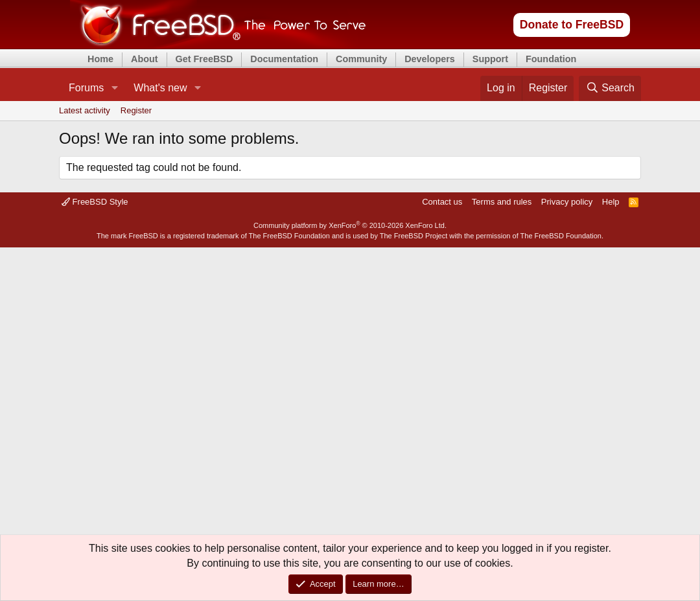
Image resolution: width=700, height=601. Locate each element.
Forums (86, 88)
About (145, 59)
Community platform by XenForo (350, 225)
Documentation (284, 59)
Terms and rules (502, 202)
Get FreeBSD (204, 59)
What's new (160, 88)
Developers (430, 59)
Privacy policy (567, 202)
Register (136, 110)
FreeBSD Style (95, 202)
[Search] (610, 88)
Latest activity (85, 110)
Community (361, 59)
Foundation (551, 59)
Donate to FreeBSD (572, 25)
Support (490, 59)
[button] (114, 88)
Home (100, 59)
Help (611, 202)
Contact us (442, 202)
